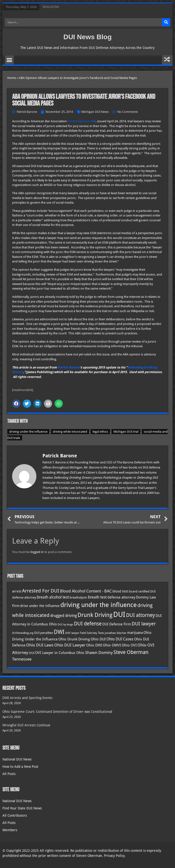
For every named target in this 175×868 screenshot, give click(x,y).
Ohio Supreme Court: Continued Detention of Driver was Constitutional (57, 712)
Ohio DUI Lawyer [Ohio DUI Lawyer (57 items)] (70, 645)
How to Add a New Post (20, 767)
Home (12, 78)
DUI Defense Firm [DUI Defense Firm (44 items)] (117, 624)
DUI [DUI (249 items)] (119, 615)
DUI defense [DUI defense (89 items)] (88, 624)
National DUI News (17, 759)
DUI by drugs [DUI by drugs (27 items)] (65, 624)
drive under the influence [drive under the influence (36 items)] (40, 606)
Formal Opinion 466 (82, 121)
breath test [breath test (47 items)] (97, 597)
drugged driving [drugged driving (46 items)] (64, 616)
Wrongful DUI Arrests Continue (26, 725)
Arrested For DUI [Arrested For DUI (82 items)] (41, 591)
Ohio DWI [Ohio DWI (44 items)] (94, 645)
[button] (9, 60)
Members (10, 830)
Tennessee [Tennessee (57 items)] (22, 659)
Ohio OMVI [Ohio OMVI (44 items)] (112, 645)
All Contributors (15, 815)
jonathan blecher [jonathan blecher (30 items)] (116, 633)
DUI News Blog (87, 37)
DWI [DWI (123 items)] (59, 632)
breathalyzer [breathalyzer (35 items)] (78, 597)
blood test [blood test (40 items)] (120, 591)
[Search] (166, 22)
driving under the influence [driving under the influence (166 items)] (99, 605)
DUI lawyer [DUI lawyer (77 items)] (144, 624)
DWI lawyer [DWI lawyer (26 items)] (72, 633)
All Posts (9, 774)
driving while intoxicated (70, 432)
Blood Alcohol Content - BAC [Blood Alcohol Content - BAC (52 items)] (86, 591)
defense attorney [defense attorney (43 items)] (121, 597)
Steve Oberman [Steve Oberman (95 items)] (131, 652)
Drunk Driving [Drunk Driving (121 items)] (95, 615)
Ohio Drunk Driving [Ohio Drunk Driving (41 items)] (74, 639)
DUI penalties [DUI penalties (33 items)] (44, 633)
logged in (37, 552)
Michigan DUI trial (126, 432)
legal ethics (100, 432)
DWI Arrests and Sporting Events (27, 698)
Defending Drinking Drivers (73, 478)
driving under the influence (28, 432)
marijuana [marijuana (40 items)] (135, 633)
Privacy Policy (114, 856)
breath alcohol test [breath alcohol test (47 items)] (53, 597)
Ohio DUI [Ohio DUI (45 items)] (98, 639)
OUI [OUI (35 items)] (32, 653)
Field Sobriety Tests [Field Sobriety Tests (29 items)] (92, 633)
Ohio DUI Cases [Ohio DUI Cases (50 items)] (120, 639)
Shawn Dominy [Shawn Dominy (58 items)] (99, 653)
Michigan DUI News (95, 112)
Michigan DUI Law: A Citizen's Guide (82, 472)
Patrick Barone (69, 367)
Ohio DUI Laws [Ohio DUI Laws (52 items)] (40, 645)
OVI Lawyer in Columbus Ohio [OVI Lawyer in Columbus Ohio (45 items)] (60, 653)
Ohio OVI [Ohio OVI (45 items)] (129, 645)
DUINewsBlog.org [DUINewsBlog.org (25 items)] (23, 633)
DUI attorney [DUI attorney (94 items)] (140, 615)
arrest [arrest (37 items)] (17, 591)
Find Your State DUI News (22, 808)
